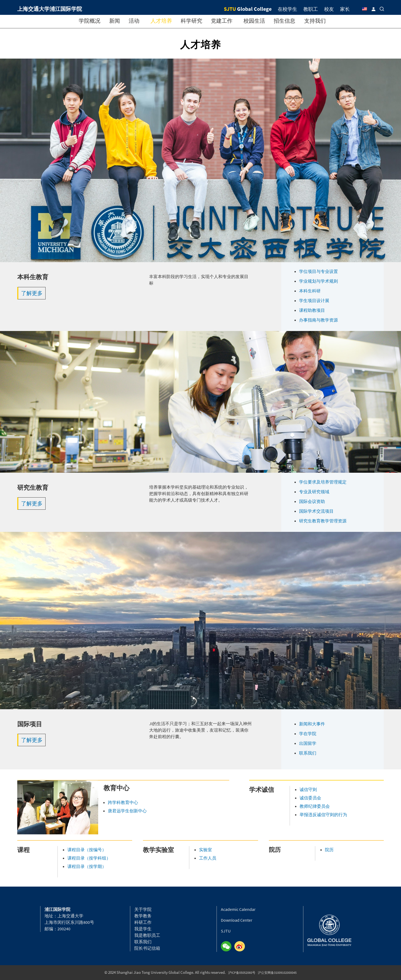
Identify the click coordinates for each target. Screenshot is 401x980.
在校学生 (287, 9)
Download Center (237, 920)
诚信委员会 (310, 798)
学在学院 (308, 734)
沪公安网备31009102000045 (277, 973)
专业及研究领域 (314, 492)
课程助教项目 (312, 310)
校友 (329, 9)
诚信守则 (308, 789)
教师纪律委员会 (315, 806)
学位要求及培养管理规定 (323, 482)
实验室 (205, 850)
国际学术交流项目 (316, 511)
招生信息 (285, 21)
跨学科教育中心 (123, 802)
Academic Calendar (238, 909)
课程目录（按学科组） (89, 858)
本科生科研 (310, 291)
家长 (345, 9)
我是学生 (143, 929)
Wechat (228, 947)
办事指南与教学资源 (318, 320)
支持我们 (315, 21)
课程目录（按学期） (87, 866)
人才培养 (161, 21)
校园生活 (254, 21)
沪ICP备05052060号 (242, 973)
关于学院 (143, 909)
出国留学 (308, 743)
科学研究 (191, 21)
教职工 (311, 9)
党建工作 (222, 21)
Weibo (241, 947)
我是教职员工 (147, 935)
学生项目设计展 (314, 300)
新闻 (115, 21)
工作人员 (208, 858)
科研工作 (143, 922)
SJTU (226, 931)
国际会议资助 (312, 501)
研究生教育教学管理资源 (323, 521)
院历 (329, 850)
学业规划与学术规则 (318, 281)
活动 (134, 21)
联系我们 (308, 753)
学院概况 (90, 21)
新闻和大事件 (312, 724)
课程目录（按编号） (87, 850)
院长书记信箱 (147, 948)
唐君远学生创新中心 (127, 811)
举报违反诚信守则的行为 (323, 815)
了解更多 (32, 293)
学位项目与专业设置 (318, 271)
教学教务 (143, 916)
